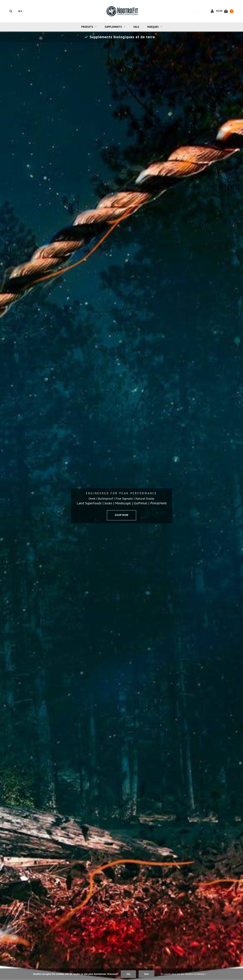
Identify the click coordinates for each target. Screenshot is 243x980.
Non (146, 974)
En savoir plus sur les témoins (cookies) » (183, 974)
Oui (128, 974)
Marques (155, 27)
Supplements (115, 27)
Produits (89, 27)
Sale (136, 27)
